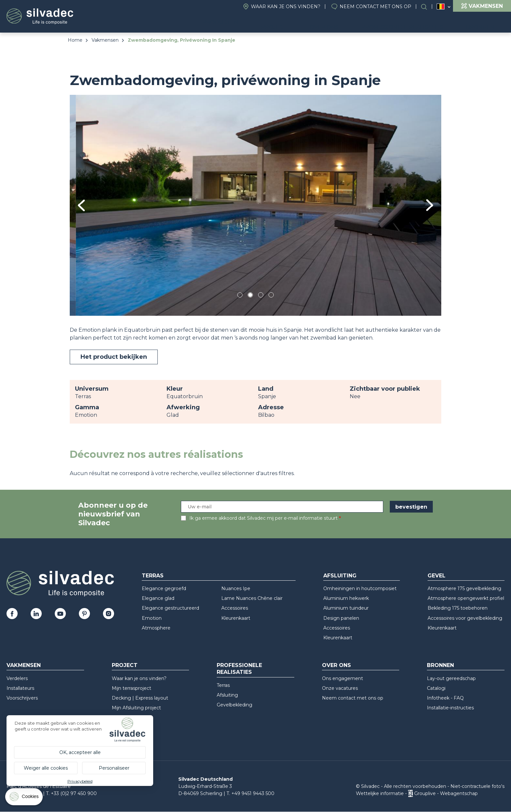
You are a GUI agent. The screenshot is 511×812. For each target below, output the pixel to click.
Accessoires (235, 608)
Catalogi (436, 688)
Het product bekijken (114, 357)
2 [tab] (250, 296)
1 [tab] (240, 296)
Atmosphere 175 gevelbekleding (464, 588)
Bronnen (486, 23)
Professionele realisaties (418, 23)
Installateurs (20, 688)
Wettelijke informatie (380, 793)
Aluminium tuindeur (346, 608)
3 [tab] (261, 296)
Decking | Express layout (140, 698)
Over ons (350, 23)
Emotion (152, 618)
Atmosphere (156, 628)
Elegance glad (158, 598)
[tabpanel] (255, 205)
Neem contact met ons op (375, 7)
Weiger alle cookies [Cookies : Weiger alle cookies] (46, 768)
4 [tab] (271, 296)
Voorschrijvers (22, 698)
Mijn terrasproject (131, 688)
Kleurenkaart (236, 618)
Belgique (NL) (441, 7)
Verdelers (17, 678)
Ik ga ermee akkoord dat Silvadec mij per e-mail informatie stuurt (263, 518)
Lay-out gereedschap (451, 678)
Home (75, 40)
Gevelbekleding (234, 705)
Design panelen (341, 618)
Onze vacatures (340, 688)
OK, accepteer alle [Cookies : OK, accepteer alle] (80, 752)
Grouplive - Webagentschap (446, 793)
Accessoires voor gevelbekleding (465, 618)
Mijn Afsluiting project (136, 708)
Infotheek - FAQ (445, 698)
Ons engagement (343, 678)
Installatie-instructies (450, 708)
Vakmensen (105, 40)
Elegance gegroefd (164, 588)
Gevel (437, 576)
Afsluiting (340, 576)
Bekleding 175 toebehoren (458, 608)
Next (430, 205)
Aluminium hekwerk (346, 598)
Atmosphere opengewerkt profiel (466, 598)
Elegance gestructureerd (170, 608)
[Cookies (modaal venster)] (24, 798)
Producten (262, 23)
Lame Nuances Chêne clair (252, 598)
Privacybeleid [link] (80, 781)
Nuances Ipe (236, 588)
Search (427, 7)
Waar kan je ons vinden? (286, 7)
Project (309, 23)
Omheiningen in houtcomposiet (360, 588)
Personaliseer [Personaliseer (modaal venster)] (114, 768)
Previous (81, 205)
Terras (153, 576)
